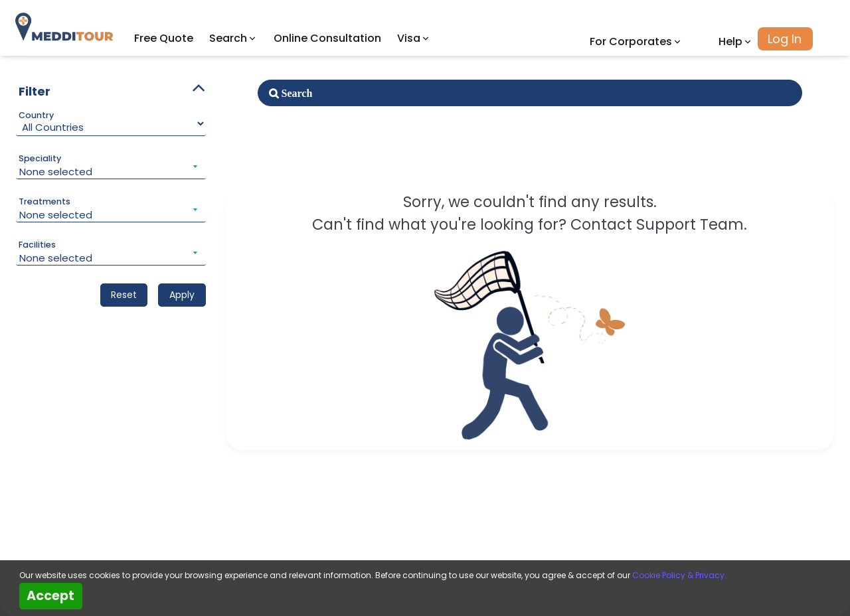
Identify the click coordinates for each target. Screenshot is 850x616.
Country (36, 116)
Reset (124, 295)
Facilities (37, 245)
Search (233, 38)
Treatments (44, 202)
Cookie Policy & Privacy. (679, 575)
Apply (182, 295)
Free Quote (164, 38)
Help (736, 41)
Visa (414, 38)
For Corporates (636, 41)
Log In (785, 39)
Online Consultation (327, 38)
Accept (50, 596)
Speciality (40, 159)
